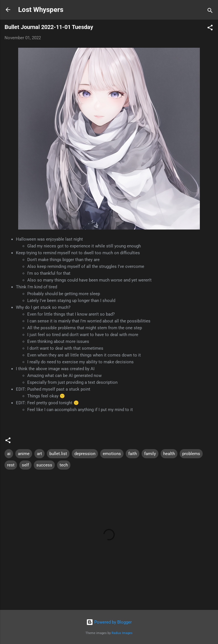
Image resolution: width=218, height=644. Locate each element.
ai (9, 454)
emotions (112, 454)
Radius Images (122, 633)
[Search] (210, 12)
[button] (210, 29)
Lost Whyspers (41, 10)
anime (24, 454)
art (39, 454)
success (44, 465)
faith (133, 454)
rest (11, 465)
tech (64, 465)
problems (191, 454)
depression (85, 454)
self (25, 465)
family (150, 454)
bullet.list (58, 454)
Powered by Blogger (109, 622)
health (169, 454)
